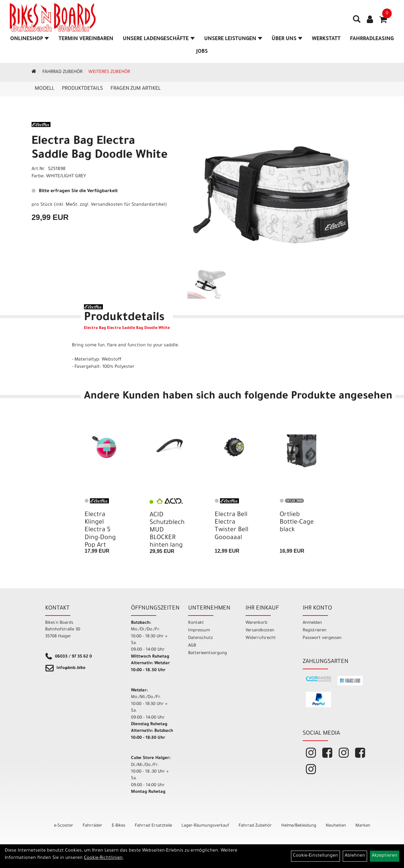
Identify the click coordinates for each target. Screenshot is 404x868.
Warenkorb (256, 623)
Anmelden (312, 623)
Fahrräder (92, 826)
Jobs (202, 52)
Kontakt (196, 623)
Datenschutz (200, 638)
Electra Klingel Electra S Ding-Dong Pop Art (100, 530)
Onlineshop (30, 39)
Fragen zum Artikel (136, 89)
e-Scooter (64, 826)
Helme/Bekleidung (299, 826)
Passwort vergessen (322, 638)
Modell (45, 89)
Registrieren (315, 631)
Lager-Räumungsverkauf (205, 826)
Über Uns (287, 39)
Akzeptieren (385, 856)
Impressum (199, 631)
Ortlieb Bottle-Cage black (297, 523)
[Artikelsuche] (355, 22)
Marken (363, 826)
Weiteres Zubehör (109, 72)
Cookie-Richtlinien (103, 858)
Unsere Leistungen (233, 39)
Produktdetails (82, 89)
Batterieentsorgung (208, 653)
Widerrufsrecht (261, 638)
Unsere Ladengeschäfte (159, 39)
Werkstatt (326, 39)
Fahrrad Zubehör (62, 72)
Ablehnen (355, 856)
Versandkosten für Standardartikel (128, 205)
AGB (192, 646)
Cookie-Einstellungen (315, 856)
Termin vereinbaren (86, 39)
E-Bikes (119, 826)
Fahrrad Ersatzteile (153, 826)
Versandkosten (260, 631)
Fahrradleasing (372, 39)
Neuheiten (336, 826)
